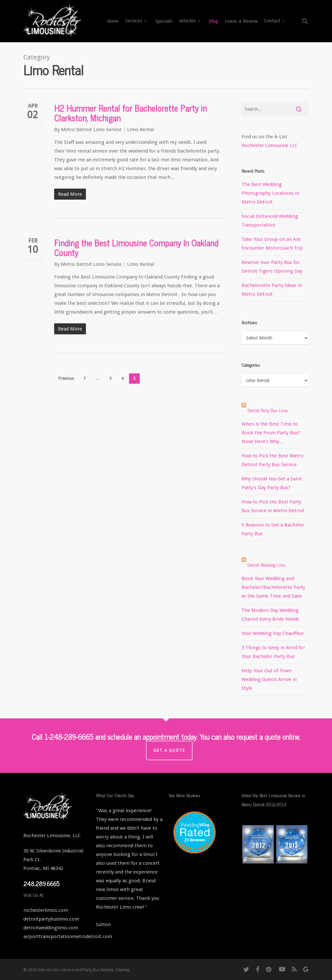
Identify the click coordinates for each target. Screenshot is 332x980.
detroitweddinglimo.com (51, 928)
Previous (66, 378)
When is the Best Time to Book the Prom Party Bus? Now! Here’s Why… (271, 433)
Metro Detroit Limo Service (91, 130)
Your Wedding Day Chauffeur (273, 633)
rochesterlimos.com (46, 910)
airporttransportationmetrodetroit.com (68, 937)
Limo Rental (141, 130)
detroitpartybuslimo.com (51, 919)
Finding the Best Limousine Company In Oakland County (136, 248)
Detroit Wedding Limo (266, 565)
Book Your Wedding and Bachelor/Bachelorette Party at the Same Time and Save (273, 587)
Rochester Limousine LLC (270, 145)
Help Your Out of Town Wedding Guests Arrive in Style (269, 679)
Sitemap (123, 970)
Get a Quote (169, 751)
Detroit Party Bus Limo (267, 410)
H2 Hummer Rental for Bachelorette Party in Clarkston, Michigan (130, 113)
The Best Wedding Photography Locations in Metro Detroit (270, 193)
